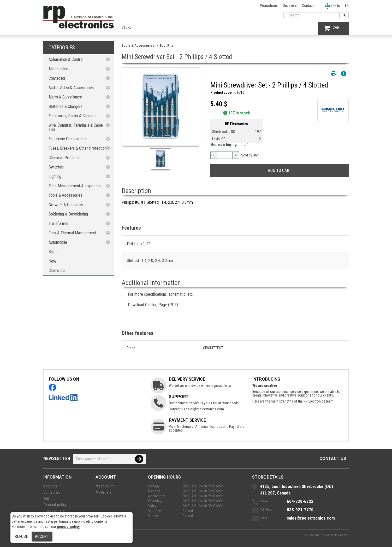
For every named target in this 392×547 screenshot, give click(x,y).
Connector (57, 78)
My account (105, 486)
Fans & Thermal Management (72, 233)
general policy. (69, 527)
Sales (53, 252)
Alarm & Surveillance (65, 97)
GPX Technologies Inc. (334, 535)
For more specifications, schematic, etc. (161, 294)
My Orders (104, 492)
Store (127, 27)
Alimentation (59, 69)
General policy (55, 505)
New (52, 261)
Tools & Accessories (65, 195)
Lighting (55, 176)
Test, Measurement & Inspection (75, 186)
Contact (308, 5)
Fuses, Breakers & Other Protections (78, 148)
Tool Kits (166, 45)
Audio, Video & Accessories (71, 88)
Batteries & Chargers (66, 106)
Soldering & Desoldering (68, 214)
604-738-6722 (300, 501)
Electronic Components (68, 139)
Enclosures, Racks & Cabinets (73, 116)
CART (333, 28)
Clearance (57, 270)
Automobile (58, 242)
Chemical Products (64, 158)
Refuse (21, 536)
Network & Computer (66, 205)
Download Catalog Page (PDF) (153, 305)
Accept (42, 536)
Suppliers (290, 5)
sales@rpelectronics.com (205, 409)
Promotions (269, 5)
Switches (56, 167)
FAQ (46, 499)
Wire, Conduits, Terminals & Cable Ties (76, 127)
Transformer (59, 223)
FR (347, 5)
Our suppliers (54, 511)
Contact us (333, 459)
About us (50, 486)
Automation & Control (66, 59)
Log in (333, 6)
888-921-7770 (300, 510)
